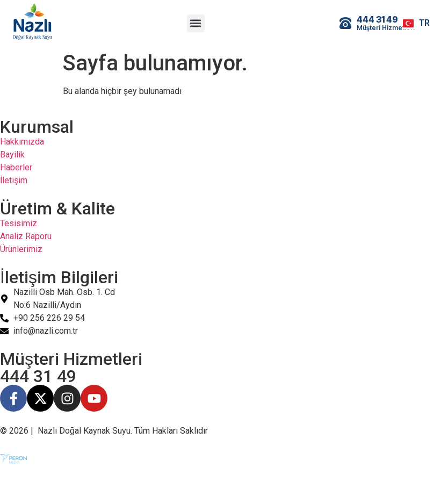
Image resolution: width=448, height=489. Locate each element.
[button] (196, 23)
